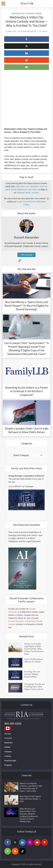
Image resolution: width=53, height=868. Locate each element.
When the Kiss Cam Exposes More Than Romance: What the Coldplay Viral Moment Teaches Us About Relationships (29, 815)
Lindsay (8, 756)
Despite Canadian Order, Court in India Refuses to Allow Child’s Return (27, 430)
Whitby (7, 747)
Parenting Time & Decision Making (26, 13)
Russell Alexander (28, 31)
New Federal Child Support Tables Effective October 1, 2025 (30, 799)
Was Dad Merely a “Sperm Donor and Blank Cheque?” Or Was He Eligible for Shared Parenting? (27, 306)
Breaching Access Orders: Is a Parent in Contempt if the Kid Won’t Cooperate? (27, 391)
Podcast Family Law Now (28, 193)
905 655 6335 (13, 724)
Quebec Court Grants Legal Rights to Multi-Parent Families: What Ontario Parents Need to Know (34, 649)
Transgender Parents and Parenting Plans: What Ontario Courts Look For (34, 687)
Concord (8, 738)
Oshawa (8, 752)
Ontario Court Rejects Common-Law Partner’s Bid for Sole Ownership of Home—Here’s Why (31, 787)
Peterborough (10, 761)
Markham (8, 743)
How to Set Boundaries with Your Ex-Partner (34, 660)
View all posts (26, 255)
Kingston (8, 765)
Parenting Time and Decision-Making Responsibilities (32, 674)
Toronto (8, 734)
